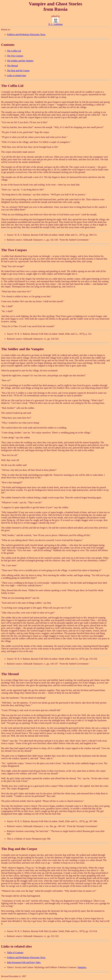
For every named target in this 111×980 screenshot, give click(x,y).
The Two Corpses (15, 56)
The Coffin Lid (14, 51)
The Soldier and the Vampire (20, 61)
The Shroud (12, 66)
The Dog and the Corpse (18, 71)
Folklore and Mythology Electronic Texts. (26, 34)
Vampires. (82, 967)
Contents (8, 45)
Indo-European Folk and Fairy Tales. (24, 962)
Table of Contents (15, 953)
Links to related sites (17, 75)
